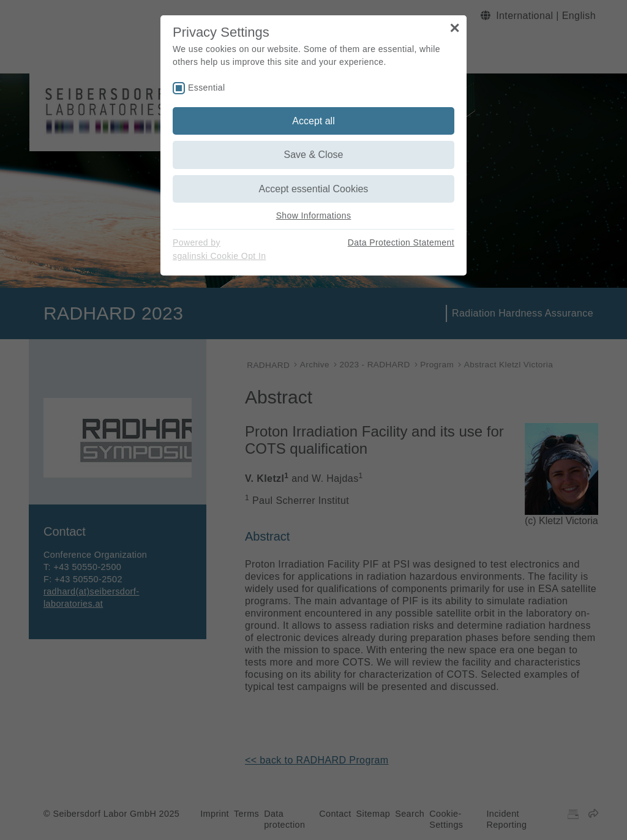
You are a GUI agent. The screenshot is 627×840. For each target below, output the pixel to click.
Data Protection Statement (401, 242)
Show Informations (314, 216)
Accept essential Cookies (314, 189)
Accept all (313, 121)
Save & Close (314, 155)
